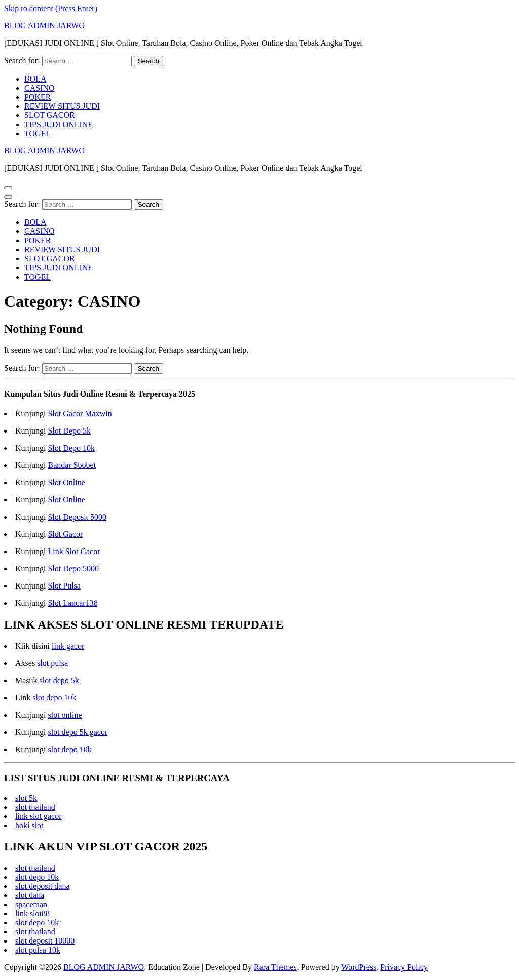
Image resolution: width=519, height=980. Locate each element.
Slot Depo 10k (71, 448)
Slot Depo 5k (69, 431)
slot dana (30, 895)
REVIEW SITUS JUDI (62, 106)
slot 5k (26, 798)
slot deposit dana (43, 886)
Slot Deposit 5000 (77, 517)
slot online (65, 715)
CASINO (40, 88)
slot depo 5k (59, 680)
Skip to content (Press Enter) (51, 8)
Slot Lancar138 (72, 603)
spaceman (31, 904)
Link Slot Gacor (74, 551)
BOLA (35, 79)
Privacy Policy (404, 967)
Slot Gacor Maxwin (80, 414)
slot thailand (35, 807)
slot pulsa (52, 663)
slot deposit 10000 (45, 941)
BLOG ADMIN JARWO (44, 26)
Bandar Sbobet (72, 465)
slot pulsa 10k (38, 950)
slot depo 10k (54, 698)
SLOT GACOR (50, 115)
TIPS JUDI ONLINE (59, 124)
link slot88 (32, 913)
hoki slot (29, 825)
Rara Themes (275, 967)
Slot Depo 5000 (73, 569)
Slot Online (66, 482)
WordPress (359, 967)
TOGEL (38, 133)
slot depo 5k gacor (78, 732)
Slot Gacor (65, 534)
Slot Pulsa (64, 586)
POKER (38, 97)
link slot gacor (39, 816)
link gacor (68, 646)
